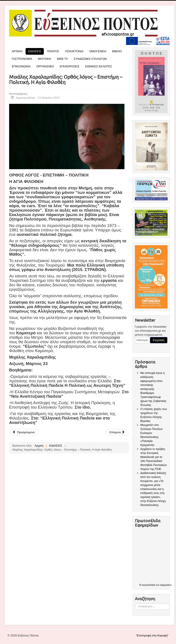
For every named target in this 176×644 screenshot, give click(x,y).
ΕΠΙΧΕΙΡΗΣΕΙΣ (69, 66)
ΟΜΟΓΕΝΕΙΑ (98, 51)
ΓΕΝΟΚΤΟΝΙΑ (74, 51)
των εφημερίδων (163, 585)
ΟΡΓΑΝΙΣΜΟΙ (45, 66)
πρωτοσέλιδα (149, 585)
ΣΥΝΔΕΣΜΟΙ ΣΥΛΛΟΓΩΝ (90, 59)
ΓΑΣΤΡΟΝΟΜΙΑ (22, 59)
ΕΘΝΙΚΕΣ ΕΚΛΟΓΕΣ (99, 66)
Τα (140, 585)
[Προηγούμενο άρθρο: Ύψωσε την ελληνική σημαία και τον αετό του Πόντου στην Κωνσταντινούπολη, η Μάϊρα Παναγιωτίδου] (24, 432)
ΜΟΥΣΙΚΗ (45, 59)
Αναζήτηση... (135, 603)
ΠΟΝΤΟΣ (53, 51)
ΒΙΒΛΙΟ (117, 51)
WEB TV (62, 59)
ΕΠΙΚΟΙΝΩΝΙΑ (21, 66)
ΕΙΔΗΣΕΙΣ (35, 51)
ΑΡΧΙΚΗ (17, 51)
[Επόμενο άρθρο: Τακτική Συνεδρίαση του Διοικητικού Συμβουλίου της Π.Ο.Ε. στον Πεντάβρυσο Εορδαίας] (117, 432)
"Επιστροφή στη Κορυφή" (152, 635)
